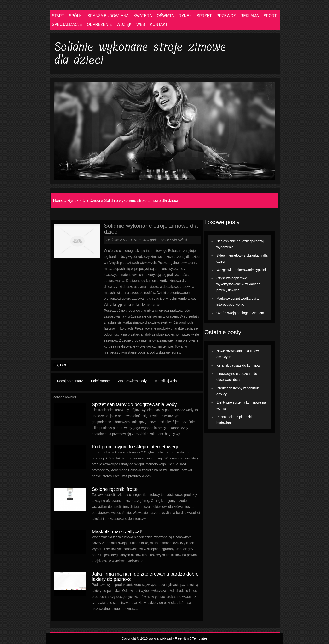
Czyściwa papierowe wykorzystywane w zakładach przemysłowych (238, 284)
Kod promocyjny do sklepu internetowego (136, 447)
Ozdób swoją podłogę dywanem (240, 313)
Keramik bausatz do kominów (238, 365)
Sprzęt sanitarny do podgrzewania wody (134, 404)
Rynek (73, 201)
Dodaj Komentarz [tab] (70, 381)
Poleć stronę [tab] (100, 381)
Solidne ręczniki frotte (115, 489)
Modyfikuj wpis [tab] (166, 381)
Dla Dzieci (91, 201)
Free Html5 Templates (191, 638)
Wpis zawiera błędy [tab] (132, 381)
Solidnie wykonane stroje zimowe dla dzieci (141, 201)
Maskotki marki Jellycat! (117, 531)
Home (58, 201)
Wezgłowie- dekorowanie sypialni (241, 270)
